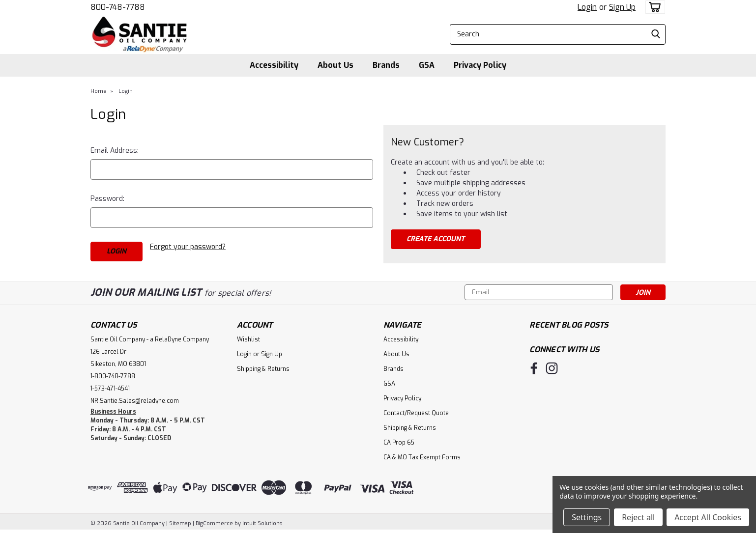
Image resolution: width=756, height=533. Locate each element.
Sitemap (180, 523)
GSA (427, 65)
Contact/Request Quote (416, 413)
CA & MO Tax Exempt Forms (422, 457)
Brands (386, 65)
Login (587, 7)
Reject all (638, 517)
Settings (587, 517)
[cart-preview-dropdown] (653, 7)
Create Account (436, 239)
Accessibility (274, 65)
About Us (335, 65)
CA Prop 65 (399, 443)
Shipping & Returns (263, 369)
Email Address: (115, 151)
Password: (107, 199)
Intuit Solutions (262, 523)
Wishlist (248, 339)
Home (99, 91)
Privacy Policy (480, 65)
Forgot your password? (188, 247)
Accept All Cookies (708, 517)
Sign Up (622, 7)
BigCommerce (214, 523)
